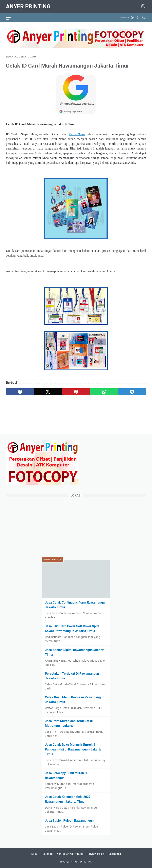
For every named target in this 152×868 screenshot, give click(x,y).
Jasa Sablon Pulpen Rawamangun (69, 821)
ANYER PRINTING (28, 6)
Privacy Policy (96, 854)
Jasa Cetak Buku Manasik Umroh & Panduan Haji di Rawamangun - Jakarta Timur (73, 749)
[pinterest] (76, 392)
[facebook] (20, 392)
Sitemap (48, 854)
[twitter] (48, 392)
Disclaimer (115, 854)
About (35, 854)
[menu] (11, 18)
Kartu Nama (77, 134)
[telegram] (132, 392)
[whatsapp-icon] (143, 7)
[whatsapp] (104, 392)
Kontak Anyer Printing (70, 854)
